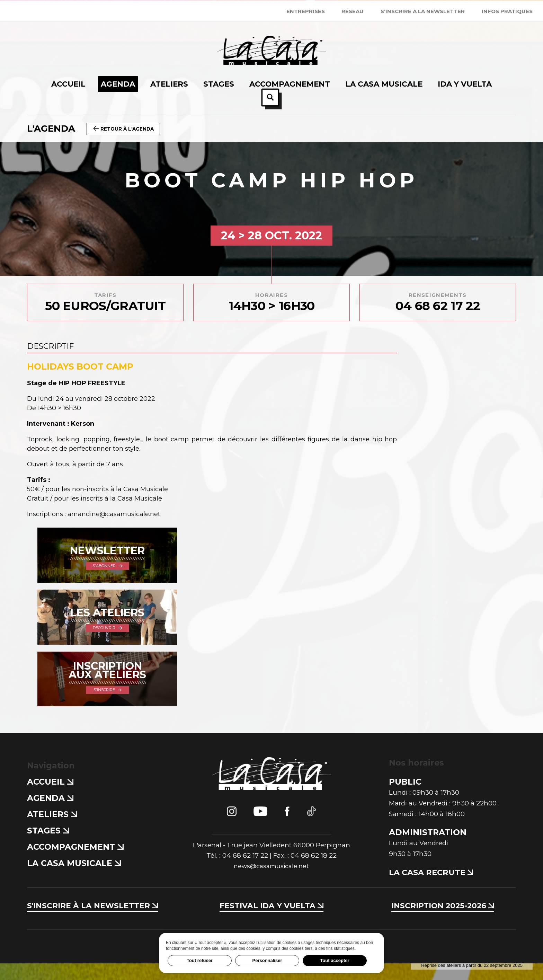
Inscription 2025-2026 (442, 922)
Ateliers (52, 831)
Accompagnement (75, 864)
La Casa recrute (433, 889)
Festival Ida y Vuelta (271, 922)
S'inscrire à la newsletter (423, 11)
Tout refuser (200, 960)
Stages (48, 847)
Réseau (353, 11)
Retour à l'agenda (126, 128)
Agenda (50, 815)
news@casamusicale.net (271, 884)
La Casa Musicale (74, 880)
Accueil (50, 799)
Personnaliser (267, 960)
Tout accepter (335, 960)
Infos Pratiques (507, 11)
